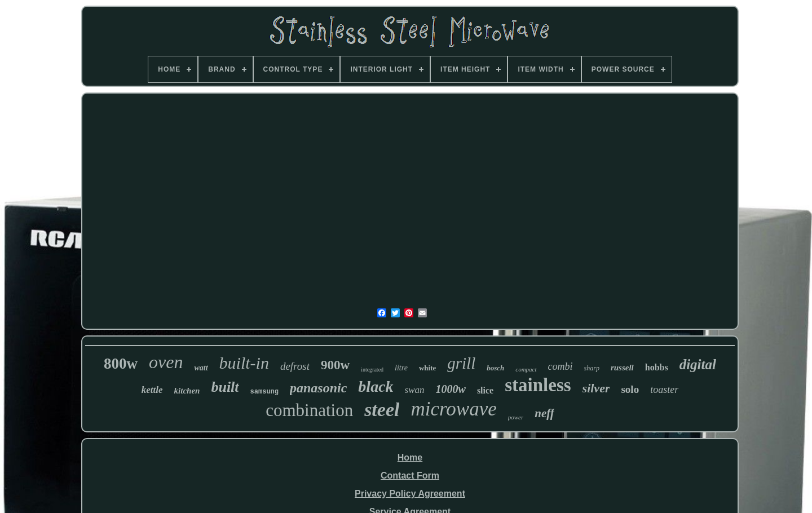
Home (410, 457)
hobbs (657, 367)
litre (401, 368)
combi (561, 366)
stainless (538, 385)
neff (544, 413)
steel (382, 410)
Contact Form (410, 476)
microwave (453, 409)
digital (698, 364)
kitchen (187, 391)
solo (630, 389)
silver (596, 388)
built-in (244, 363)
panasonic (318, 388)
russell (622, 368)
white (427, 368)
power (516, 417)
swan (415, 390)
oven (166, 362)
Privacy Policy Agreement (410, 494)
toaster (664, 390)
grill (461, 363)
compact (526, 369)
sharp (592, 368)
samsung (264, 392)
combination (309, 410)
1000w (451, 389)
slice (485, 390)
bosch (495, 368)
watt (201, 368)
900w (335, 365)
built (225, 387)
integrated (372, 370)
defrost (295, 366)
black (376, 386)
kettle (152, 390)
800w (121, 364)
